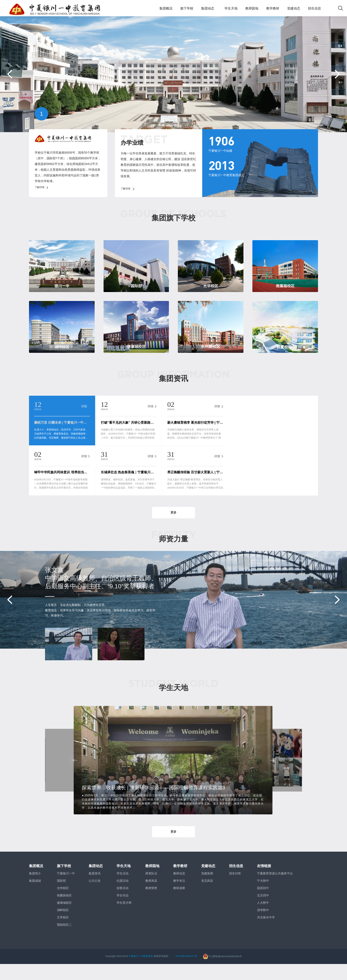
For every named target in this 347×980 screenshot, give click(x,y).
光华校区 (63, 904)
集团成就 (35, 897)
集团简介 (35, 889)
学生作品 (123, 911)
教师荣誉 (151, 904)
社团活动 (123, 897)
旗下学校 (187, 8)
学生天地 (231, 8)
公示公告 (95, 897)
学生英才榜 (124, 919)
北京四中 (263, 911)
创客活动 (123, 904)
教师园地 (252, 8)
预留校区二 (64, 941)
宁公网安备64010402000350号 (222, 972)
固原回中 (263, 904)
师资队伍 (151, 889)
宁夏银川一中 (66, 889)
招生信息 (314, 8)
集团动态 (208, 8)
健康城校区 (64, 919)
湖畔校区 (63, 926)
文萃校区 (63, 933)
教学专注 (179, 897)
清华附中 (263, 926)
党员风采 (207, 897)
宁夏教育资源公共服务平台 (275, 889)
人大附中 (263, 919)
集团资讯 (95, 889)
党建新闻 (207, 889)
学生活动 (123, 889)
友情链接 (264, 882)
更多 (173, 525)
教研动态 (179, 889)
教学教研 (273, 8)
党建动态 (294, 8)
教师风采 (151, 897)
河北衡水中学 (266, 933)
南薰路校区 (64, 911)
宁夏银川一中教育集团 (141, 972)
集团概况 (166, 8)
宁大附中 (263, 897)
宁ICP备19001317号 (186, 972)
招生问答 (235, 889)
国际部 (61, 897)
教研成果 (179, 904)
